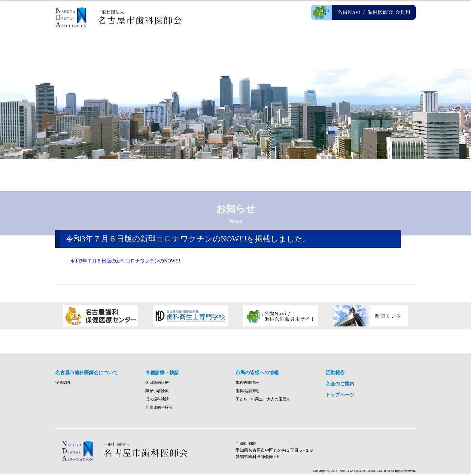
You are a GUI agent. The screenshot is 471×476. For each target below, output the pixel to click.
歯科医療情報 (247, 385)
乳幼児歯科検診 (159, 410)
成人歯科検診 (157, 402)
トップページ (340, 397)
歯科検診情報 (247, 393)
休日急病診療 (157, 385)
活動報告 (326, 45)
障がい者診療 (157, 393)
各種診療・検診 (205, 45)
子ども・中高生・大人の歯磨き (263, 402)
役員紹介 (63, 385)
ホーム (85, 45)
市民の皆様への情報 (266, 45)
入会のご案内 (386, 45)
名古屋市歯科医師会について (145, 45)
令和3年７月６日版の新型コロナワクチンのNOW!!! (125, 261)
